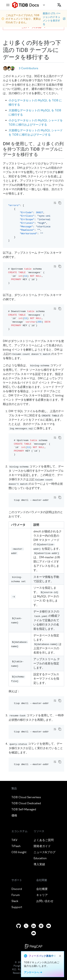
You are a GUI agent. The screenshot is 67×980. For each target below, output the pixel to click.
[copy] (60, 203)
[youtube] (49, 926)
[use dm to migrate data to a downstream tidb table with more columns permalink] (41, 155)
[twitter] (26, 926)
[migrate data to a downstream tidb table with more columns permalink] (52, 57)
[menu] (8, 5)
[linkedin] (34, 926)
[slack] (41, 926)
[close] (60, 956)
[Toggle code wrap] (55, 203)
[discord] (34, 933)
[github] (19, 926)
